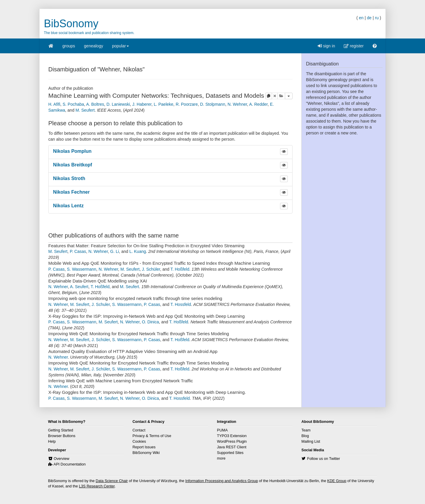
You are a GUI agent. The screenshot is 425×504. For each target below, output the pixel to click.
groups (69, 46)
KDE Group (337, 481)
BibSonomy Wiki (146, 453)
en (361, 18)
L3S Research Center (97, 486)
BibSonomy (71, 24)
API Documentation (70, 464)
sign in (326, 46)
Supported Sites (230, 453)
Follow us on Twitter (323, 459)
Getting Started (61, 430)
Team (306, 430)
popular (120, 48)
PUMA (222, 430)
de (369, 18)
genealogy (94, 46)
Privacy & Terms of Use (152, 436)
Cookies (139, 442)
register (354, 46)
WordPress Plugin (232, 442)
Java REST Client (232, 447)
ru (377, 18)
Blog (305, 436)
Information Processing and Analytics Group (222, 481)
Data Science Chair (112, 481)
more (221, 458)
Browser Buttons (62, 436)
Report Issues (144, 447)
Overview (61, 459)
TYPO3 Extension (232, 436)
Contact (139, 430)
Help (52, 442)
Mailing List (311, 442)
